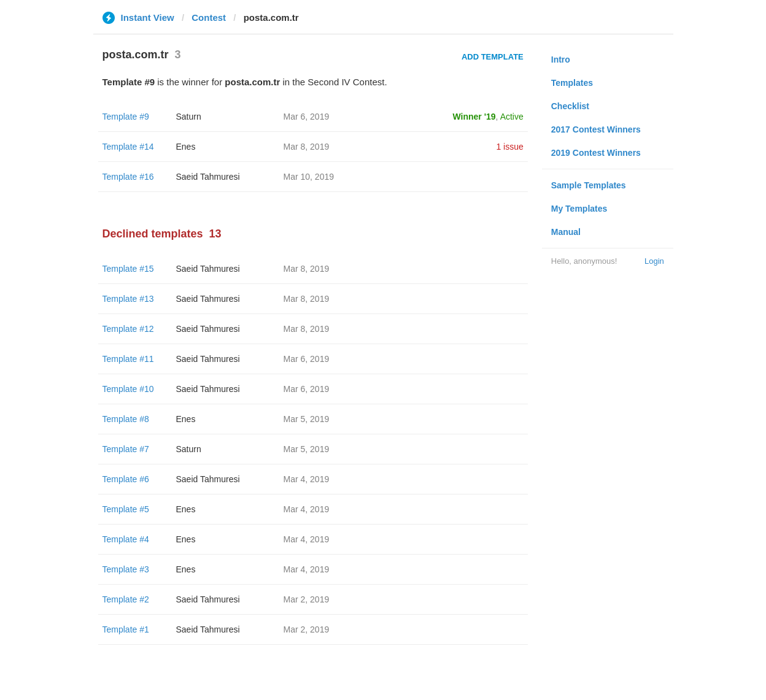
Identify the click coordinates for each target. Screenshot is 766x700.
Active (512, 117)
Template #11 (128, 359)
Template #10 (128, 389)
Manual (566, 232)
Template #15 (128, 269)
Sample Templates (589, 185)
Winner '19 (474, 117)
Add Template (493, 57)
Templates (572, 83)
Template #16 (128, 177)
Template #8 (126, 419)
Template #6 (126, 479)
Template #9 (126, 117)
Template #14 (128, 147)
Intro (561, 60)
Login (654, 261)
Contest (209, 17)
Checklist (570, 106)
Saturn (189, 117)
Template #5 (126, 509)
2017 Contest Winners (596, 129)
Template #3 (126, 569)
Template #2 (126, 599)
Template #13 (128, 299)
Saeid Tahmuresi (208, 177)
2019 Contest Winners (596, 153)
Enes (186, 147)
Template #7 (126, 449)
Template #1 (126, 629)
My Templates (579, 209)
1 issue (509, 147)
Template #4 (126, 539)
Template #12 (128, 329)
